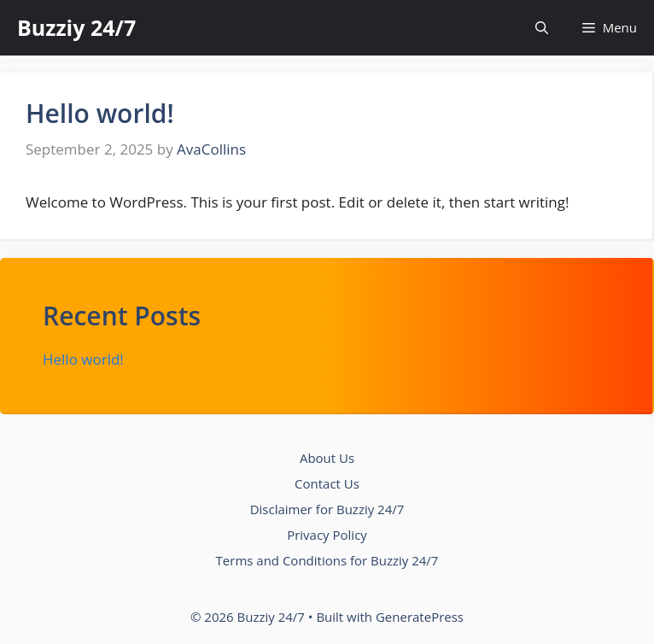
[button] (542, 28)
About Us (327, 458)
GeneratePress (420, 617)
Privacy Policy (327, 535)
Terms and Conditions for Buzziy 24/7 (327, 560)
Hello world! (100, 113)
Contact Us (327, 483)
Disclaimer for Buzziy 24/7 (327, 509)
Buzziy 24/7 (76, 27)
